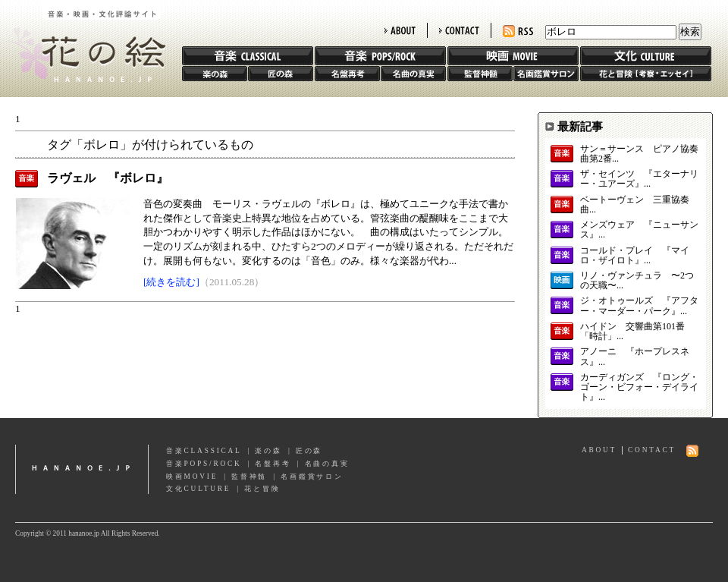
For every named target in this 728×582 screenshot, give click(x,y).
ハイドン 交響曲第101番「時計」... (632, 332)
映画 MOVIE (513, 56)
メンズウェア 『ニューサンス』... (639, 230)
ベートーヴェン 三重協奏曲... (635, 205)
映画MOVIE (192, 477)
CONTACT (459, 30)
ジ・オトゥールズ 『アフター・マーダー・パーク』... (639, 306)
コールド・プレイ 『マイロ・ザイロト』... (635, 256)
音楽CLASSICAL (204, 451)
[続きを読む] (171, 282)
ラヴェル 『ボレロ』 (108, 178)
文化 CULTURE (646, 56)
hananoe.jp (82, 469)
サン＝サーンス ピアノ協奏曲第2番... (639, 154)
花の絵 (83, 41)
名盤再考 (347, 74)
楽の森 (215, 74)
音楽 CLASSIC (248, 56)
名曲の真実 (413, 74)
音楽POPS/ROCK (204, 464)
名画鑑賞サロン (546, 74)
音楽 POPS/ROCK (380, 56)
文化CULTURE (198, 489)
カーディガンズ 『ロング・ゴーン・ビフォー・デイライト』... (639, 387)
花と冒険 (646, 74)
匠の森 (281, 74)
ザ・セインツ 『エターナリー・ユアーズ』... (639, 179)
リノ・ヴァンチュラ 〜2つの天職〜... (637, 281)
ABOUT (400, 30)
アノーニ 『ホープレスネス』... (635, 357)
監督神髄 (480, 74)
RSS (518, 31)
